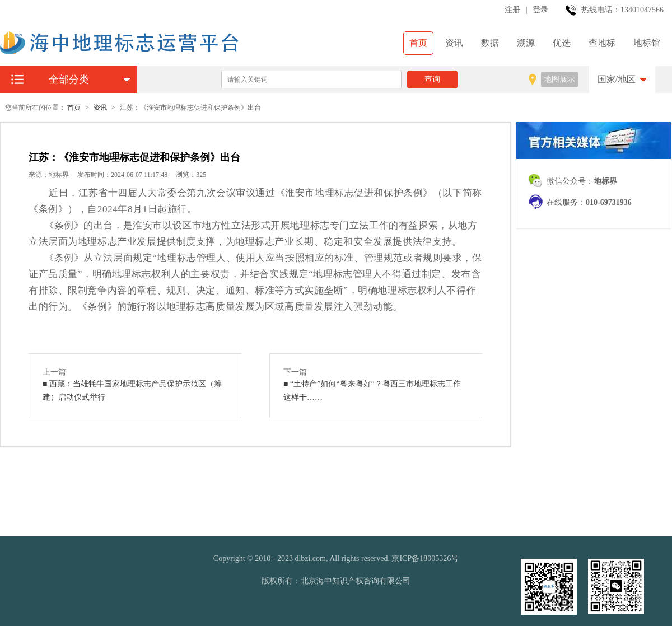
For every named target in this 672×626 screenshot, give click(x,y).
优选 (562, 43)
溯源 (526, 43)
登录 (540, 10)
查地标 (602, 43)
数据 (490, 43)
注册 (512, 10)
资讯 (454, 43)
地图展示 (559, 79)
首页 (418, 43)
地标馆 (647, 43)
